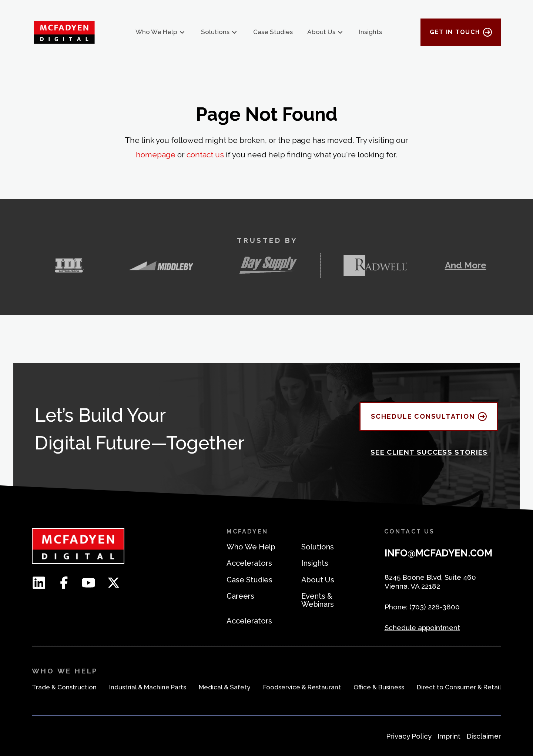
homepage (156, 155)
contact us (205, 155)
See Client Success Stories (429, 452)
